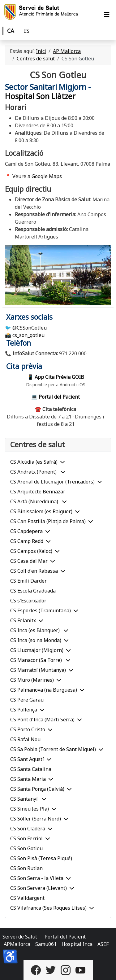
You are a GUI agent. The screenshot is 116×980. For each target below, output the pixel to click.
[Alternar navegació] (107, 15)
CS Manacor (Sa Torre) (37, 660)
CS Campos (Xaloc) (31, 551)
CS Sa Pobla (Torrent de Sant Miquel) (53, 749)
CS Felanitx (23, 620)
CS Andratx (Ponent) (34, 472)
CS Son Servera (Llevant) (39, 888)
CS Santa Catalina (31, 769)
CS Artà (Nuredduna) (35, 501)
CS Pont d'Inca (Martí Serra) (42, 720)
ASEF (103, 944)
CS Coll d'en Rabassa (34, 571)
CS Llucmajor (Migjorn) (37, 650)
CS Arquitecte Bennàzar (38, 492)
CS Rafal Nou (25, 739)
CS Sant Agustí (27, 759)
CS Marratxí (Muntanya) (38, 670)
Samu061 (46, 944)
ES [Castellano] (26, 31)
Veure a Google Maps (37, 176)
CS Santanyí (25, 799)
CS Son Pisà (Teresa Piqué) (41, 858)
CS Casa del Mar (29, 561)
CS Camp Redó (27, 541)
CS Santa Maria (28, 779)
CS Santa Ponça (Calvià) (37, 789)
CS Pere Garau (27, 700)
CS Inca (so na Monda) (36, 640)
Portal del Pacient (65, 937)
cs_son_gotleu (28, 335)
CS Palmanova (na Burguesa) (44, 690)
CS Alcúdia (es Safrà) (34, 462)
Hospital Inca (77, 944)
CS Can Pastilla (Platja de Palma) (48, 521)
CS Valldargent (27, 898)
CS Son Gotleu (26, 848)
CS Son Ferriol (26, 838)
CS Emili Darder (28, 581)
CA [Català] (11, 31)
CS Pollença (24, 710)
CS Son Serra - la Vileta (37, 878)
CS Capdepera (26, 531)
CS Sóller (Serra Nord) (36, 819)
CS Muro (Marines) (32, 680)
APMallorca (17, 944)
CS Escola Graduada (33, 591)
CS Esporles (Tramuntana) (41, 610)
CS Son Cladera (28, 829)
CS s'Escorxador (28, 601)
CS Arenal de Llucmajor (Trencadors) (52, 482)
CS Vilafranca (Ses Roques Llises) (48, 908)
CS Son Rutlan (26, 868)
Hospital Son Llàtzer (40, 96)
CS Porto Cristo (28, 729)
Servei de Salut (20, 937)
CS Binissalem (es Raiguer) (41, 511)
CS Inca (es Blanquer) (36, 630)
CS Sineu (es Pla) (30, 809)
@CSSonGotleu (30, 328)
